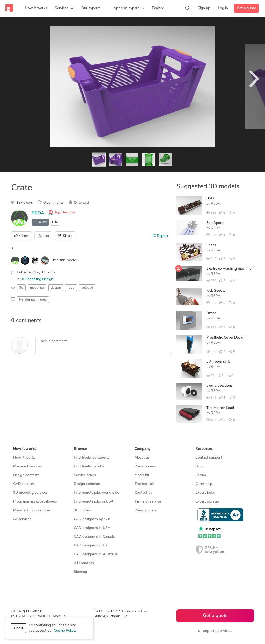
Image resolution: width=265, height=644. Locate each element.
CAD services (24, 484)
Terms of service (148, 502)
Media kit (142, 475)
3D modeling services (30, 493)
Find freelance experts (92, 458)
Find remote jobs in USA (94, 502)
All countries (84, 563)
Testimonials (145, 484)
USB (210, 199)
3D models (82, 510)
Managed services (28, 466)
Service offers (85, 475)
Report (160, 236)
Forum (201, 475)
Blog (199, 466)
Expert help (205, 493)
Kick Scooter (216, 291)
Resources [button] (204, 449)
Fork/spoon (215, 223)
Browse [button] (80, 449)
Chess (211, 245)
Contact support (209, 458)
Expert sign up (207, 502)
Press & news (146, 466)
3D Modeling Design (37, 279)
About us (142, 458)
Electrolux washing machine (229, 269)
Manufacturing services (32, 510)
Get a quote (246, 8)
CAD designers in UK (91, 546)
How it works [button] (25, 449)
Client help (204, 484)
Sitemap (80, 572)
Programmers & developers (35, 502)
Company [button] (142, 449)
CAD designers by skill (92, 519)
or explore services (215, 631)
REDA (38, 213)
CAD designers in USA (92, 528)
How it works (24, 458)
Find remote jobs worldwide (96, 493)
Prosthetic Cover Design (226, 338)
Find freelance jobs (89, 466)
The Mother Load (220, 408)
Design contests (26, 475)
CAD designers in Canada (94, 537)
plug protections (219, 386)
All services (22, 519)
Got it (19, 628)
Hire (55, 222)
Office (211, 313)
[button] (64, 8)
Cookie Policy (64, 631)
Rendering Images (33, 300)
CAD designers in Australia (95, 554)
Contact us (143, 493)
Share (65, 236)
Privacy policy (146, 510)
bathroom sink (218, 362)
